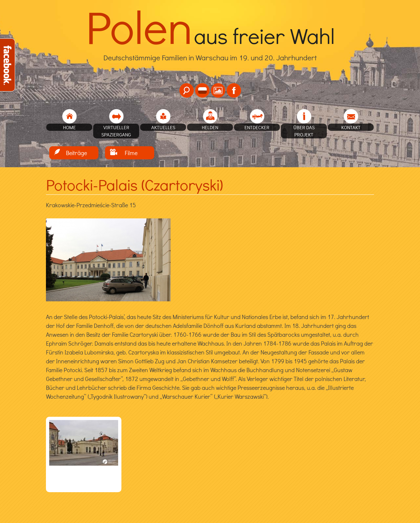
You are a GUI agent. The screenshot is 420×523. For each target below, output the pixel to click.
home (69, 127)
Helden (210, 127)
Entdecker (257, 127)
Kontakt (351, 127)
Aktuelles (163, 127)
